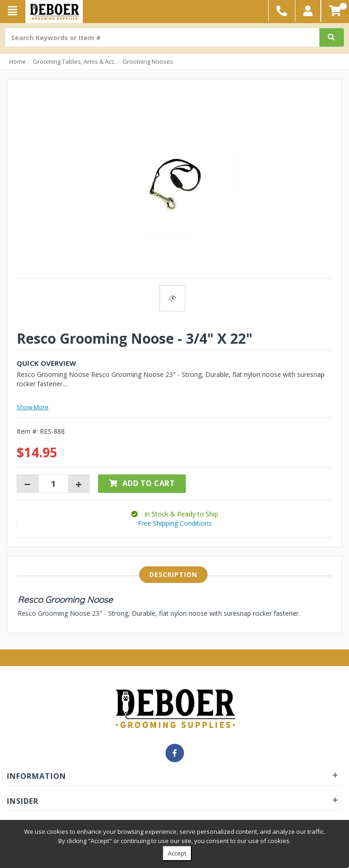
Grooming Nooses (148, 61)
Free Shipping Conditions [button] (175, 523)
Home (18, 61)
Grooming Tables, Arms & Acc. (74, 61)
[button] (308, 11)
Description (173, 574)
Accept (177, 853)
